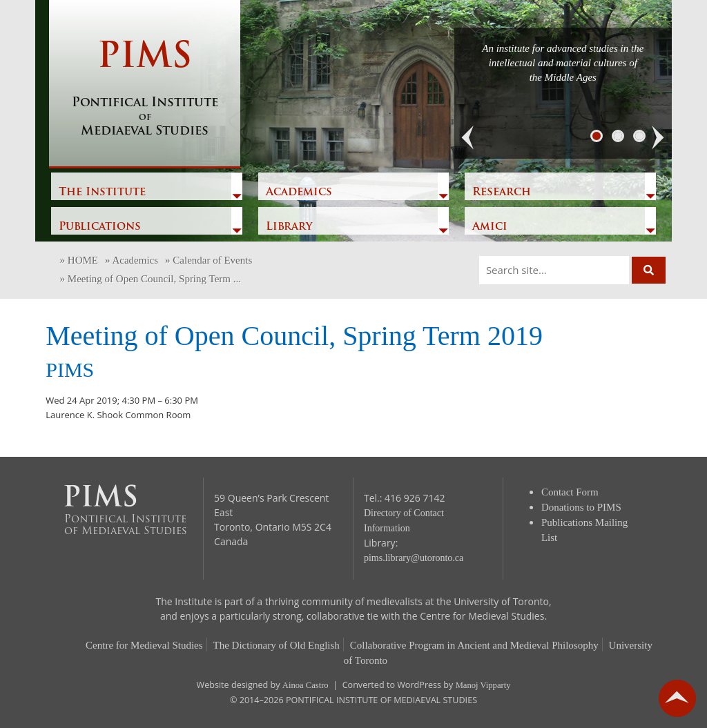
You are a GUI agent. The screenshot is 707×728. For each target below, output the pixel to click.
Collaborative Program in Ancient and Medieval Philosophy (474, 645)
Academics (299, 193)
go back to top (677, 698)
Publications (100, 227)
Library (289, 227)
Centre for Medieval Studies (144, 645)
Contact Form (570, 492)
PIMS (145, 90)
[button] (468, 138)
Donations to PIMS (581, 507)
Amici (490, 227)
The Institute (102, 193)
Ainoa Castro (306, 685)
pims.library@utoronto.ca (414, 558)
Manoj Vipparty (483, 685)
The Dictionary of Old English (277, 645)
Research (502, 193)
